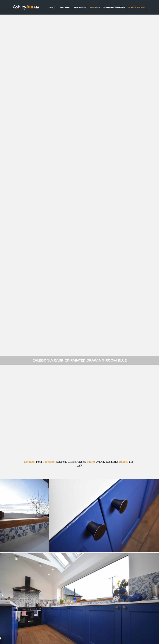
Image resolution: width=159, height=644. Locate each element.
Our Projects (95, 7)
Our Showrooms (80, 7)
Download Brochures (137, 7)
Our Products (65, 7)
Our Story (52, 7)
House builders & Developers (114, 7)
